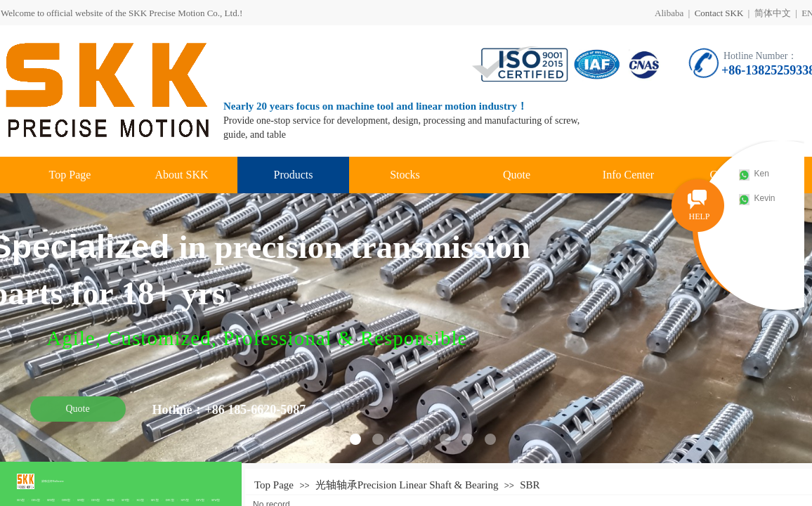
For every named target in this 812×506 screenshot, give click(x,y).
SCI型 (140, 500)
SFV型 (185, 500)
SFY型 (125, 500)
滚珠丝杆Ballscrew (53, 481)
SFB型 (51, 500)
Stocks (405, 175)
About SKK (181, 175)
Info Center (628, 175)
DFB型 (66, 500)
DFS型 (95, 500)
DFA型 (36, 500)
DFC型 (170, 500)
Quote (517, 175)
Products (294, 175)
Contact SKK (719, 13)
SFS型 (81, 500)
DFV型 (200, 500)
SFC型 (155, 500)
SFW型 (216, 500)
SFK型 (111, 500)
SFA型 (21, 500)
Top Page (70, 175)
